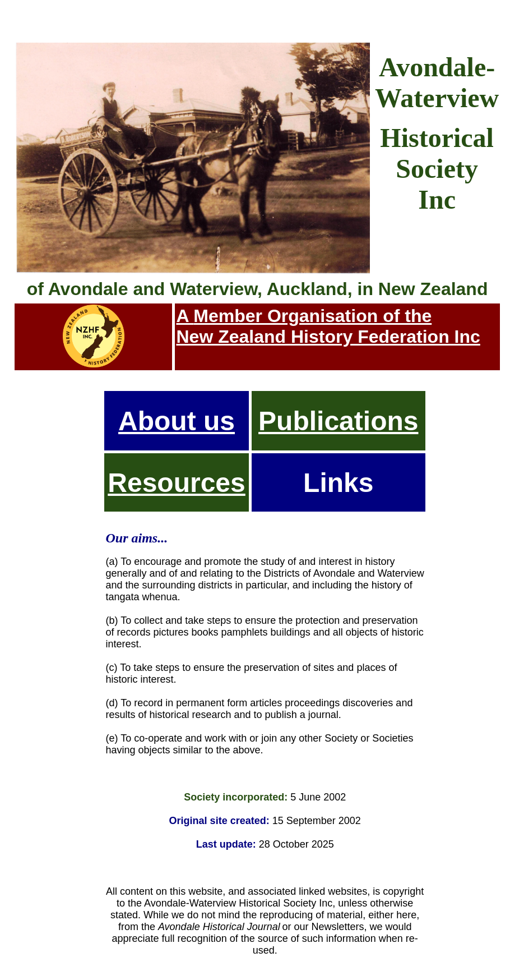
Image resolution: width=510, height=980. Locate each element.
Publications (338, 421)
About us (177, 421)
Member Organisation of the (312, 316)
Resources (176, 483)
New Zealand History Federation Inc (328, 337)
